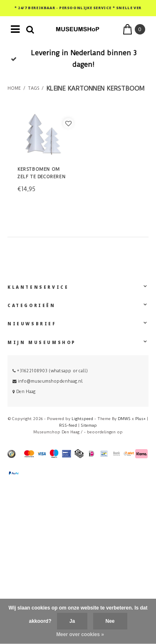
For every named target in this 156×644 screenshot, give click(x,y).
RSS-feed (68, 425)
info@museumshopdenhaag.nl (48, 381)
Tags (33, 88)
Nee (110, 621)
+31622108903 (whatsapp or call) (50, 371)
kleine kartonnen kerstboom (95, 88)
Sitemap (89, 425)
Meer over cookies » (80, 634)
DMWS (124, 419)
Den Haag (24, 392)
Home (14, 88)
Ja (72, 621)
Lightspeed (82, 419)
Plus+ (140, 419)
